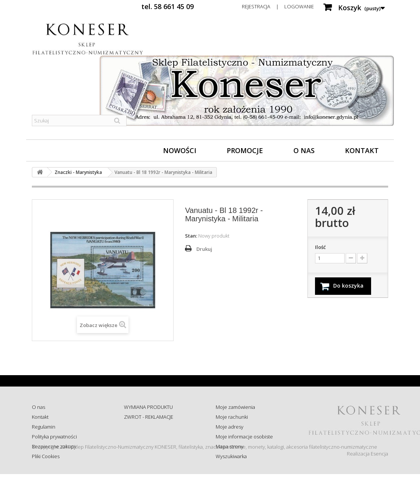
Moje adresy (230, 427)
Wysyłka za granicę (145, 456)
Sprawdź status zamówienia (155, 437)
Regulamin (44, 427)
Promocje (245, 150)
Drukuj (204, 249)
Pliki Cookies (46, 456)
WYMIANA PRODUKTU (148, 407)
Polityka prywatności (54, 437)
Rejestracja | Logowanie (278, 6)
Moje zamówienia (235, 407)
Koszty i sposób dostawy (151, 446)
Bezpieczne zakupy (54, 446)
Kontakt (362, 150)
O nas (304, 150)
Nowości (180, 150)
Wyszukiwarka (231, 456)
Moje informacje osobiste (244, 437)
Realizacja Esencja (367, 484)
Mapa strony (230, 446)
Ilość (320, 247)
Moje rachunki (232, 417)
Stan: (191, 236)
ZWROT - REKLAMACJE (149, 417)
